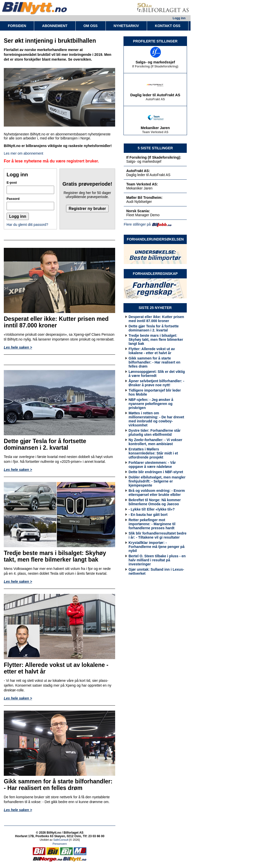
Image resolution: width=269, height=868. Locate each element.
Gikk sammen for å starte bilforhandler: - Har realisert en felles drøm (154, 362)
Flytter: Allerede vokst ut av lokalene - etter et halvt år (152, 351)
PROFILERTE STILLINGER (155, 41)
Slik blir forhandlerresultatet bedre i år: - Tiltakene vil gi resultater (158, 535)
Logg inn (179, 18)
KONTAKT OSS (168, 26)
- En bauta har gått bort (148, 515)
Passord (13, 199)
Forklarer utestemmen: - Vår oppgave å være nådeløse (152, 465)
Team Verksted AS (155, 133)
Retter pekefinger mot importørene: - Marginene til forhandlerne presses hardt (152, 524)
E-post (12, 183)
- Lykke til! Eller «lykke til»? (152, 509)
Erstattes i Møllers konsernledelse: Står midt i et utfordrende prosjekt (153, 453)
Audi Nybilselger (139, 202)
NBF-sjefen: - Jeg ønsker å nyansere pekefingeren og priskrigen (151, 404)
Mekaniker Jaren (155, 129)
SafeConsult (61, 840)
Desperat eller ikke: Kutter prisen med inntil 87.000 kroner (156, 319)
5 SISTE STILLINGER (155, 148)
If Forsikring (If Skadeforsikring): (154, 157)
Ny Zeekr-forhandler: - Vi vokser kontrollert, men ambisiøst (155, 442)
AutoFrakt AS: (138, 171)
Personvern (60, 844)
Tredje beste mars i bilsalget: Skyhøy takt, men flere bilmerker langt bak (156, 340)
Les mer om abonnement (24, 153)
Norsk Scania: (138, 211)
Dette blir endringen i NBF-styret (156, 472)
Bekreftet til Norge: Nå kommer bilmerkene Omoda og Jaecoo (155, 502)
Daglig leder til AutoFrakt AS (155, 96)
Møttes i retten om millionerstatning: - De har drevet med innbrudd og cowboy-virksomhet (156, 419)
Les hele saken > (18, 347)
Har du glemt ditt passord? (27, 225)
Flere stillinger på (137, 224)
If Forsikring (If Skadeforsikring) (155, 67)
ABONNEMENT (55, 26)
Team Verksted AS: (142, 184)
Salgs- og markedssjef (155, 63)
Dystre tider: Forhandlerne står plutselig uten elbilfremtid (154, 432)
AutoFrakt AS (155, 100)
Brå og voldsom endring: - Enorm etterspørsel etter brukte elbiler (157, 493)
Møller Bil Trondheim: (144, 198)
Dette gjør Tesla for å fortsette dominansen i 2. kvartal (154, 328)
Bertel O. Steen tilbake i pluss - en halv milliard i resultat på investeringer (157, 560)
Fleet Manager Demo (143, 215)
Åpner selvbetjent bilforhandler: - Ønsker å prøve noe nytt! (156, 383)
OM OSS (91, 26)
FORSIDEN (17, 26)
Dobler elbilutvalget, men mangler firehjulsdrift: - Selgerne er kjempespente (157, 481)
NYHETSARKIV (126, 26)
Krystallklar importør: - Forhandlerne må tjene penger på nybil (157, 547)
